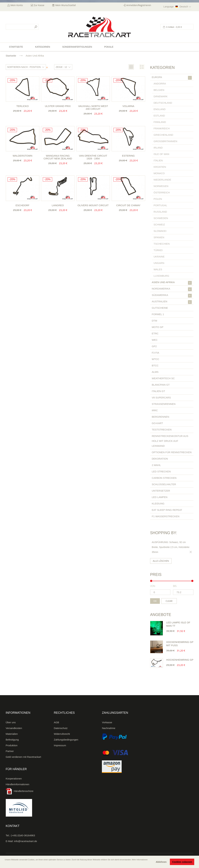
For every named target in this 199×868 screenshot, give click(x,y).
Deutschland (163, 103)
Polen (158, 199)
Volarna (128, 106)
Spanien (159, 237)
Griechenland (163, 135)
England (160, 109)
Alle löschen (161, 561)
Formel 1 (158, 314)
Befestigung (12, 740)
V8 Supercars (161, 398)
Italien (158, 160)
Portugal (160, 205)
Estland (159, 116)
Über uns (11, 722)
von (153, 586)
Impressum (60, 745)
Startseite (11, 56)
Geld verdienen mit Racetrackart (23, 757)
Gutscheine (160, 308)
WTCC (155, 359)
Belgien (159, 90)
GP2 (154, 346)
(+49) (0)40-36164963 (23, 835)
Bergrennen (160, 417)
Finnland (160, 122)
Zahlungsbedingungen (66, 740)
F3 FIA (155, 353)
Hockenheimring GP (180, 660)
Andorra (160, 84)
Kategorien (43, 47)
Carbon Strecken (164, 478)
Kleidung (158, 503)
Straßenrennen (164, 404)
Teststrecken (162, 430)
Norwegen (161, 186)
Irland (158, 148)
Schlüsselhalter (164, 484)
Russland (160, 212)
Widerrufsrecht (62, 734)
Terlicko (22, 106)
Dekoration (160, 459)
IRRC (155, 410)
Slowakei (160, 231)
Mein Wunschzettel (66, 5)
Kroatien (160, 167)
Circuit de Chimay (128, 205)
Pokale (109, 47)
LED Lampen (160, 497)
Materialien (12, 734)
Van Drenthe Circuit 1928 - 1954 (93, 157)
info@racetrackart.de (25, 841)
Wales (158, 269)
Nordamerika (172, 289)
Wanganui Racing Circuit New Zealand (58, 157)
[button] (5, 864)
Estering (128, 156)
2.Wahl (156, 465)
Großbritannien (165, 141)
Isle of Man (161, 154)
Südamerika (172, 296)
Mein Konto (17, 5)
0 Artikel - (174, 27)
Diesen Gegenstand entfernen (190, 552)
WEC (155, 340)
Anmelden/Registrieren (139, 5)
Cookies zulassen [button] (182, 862)
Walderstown (22, 156)
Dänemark (161, 96)
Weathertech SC (163, 378)
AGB (56, 722)
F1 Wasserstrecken (166, 516)
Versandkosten (14, 728)
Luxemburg (161, 276)
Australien (172, 302)
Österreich (162, 192)
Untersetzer (161, 491)
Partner (10, 751)
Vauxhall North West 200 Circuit (93, 107)
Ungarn (159, 263)
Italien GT (158, 391)
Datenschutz (61, 728)
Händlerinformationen (18, 784)
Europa (172, 78)
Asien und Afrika (172, 283)
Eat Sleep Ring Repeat (167, 510)
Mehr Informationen (140, 860)
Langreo (58, 205)
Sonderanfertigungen (77, 47)
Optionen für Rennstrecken (172, 452)
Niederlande (162, 180)
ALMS (155, 372)
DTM (154, 321)
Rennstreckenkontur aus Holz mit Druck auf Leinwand (170, 441)
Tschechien (162, 244)
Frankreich (162, 128)
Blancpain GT (161, 385)
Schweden (161, 218)
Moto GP (158, 327)
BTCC (155, 365)
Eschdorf (23, 205)
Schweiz (159, 225)
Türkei (158, 250)
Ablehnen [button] (161, 862)
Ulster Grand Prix (58, 106)
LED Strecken (161, 471)
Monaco (159, 173)
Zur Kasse (39, 5)
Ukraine (159, 257)
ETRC (155, 333)
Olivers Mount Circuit (93, 205)
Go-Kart (157, 423)
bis (175, 586)
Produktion (12, 745)
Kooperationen (14, 779)
